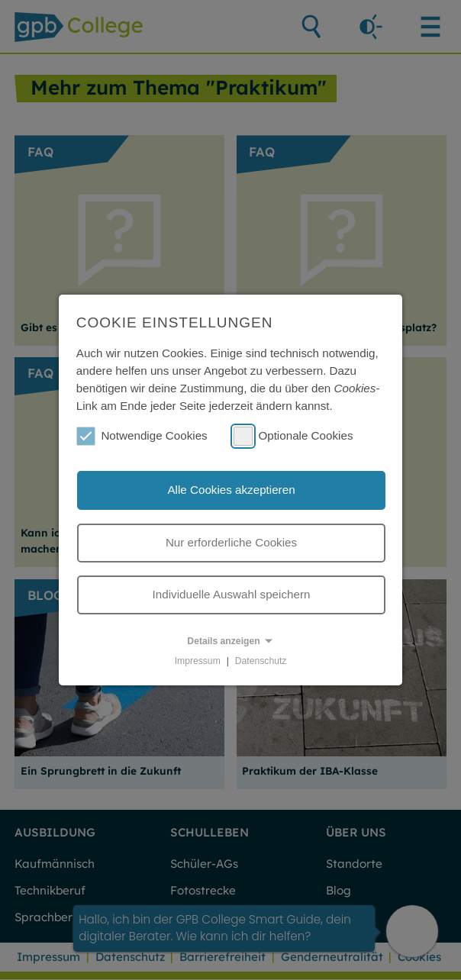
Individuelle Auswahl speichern (232, 594)
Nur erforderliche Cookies (231, 542)
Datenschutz (261, 661)
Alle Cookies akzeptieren (231, 490)
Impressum (198, 661)
